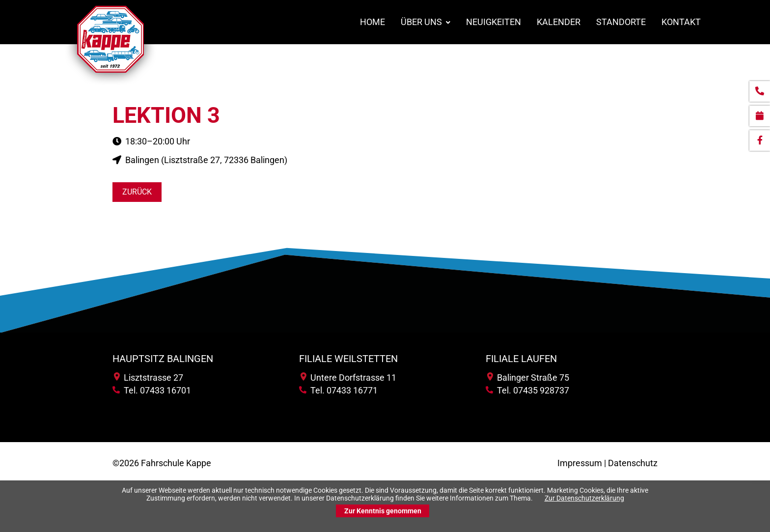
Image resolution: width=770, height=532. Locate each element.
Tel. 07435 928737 (527, 390)
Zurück (137, 192)
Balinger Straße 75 (528, 378)
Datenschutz (633, 463)
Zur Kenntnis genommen (383, 511)
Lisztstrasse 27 (149, 378)
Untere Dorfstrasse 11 (348, 378)
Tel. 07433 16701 (152, 390)
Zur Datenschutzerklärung (584, 498)
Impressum (580, 463)
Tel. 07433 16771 (338, 390)
